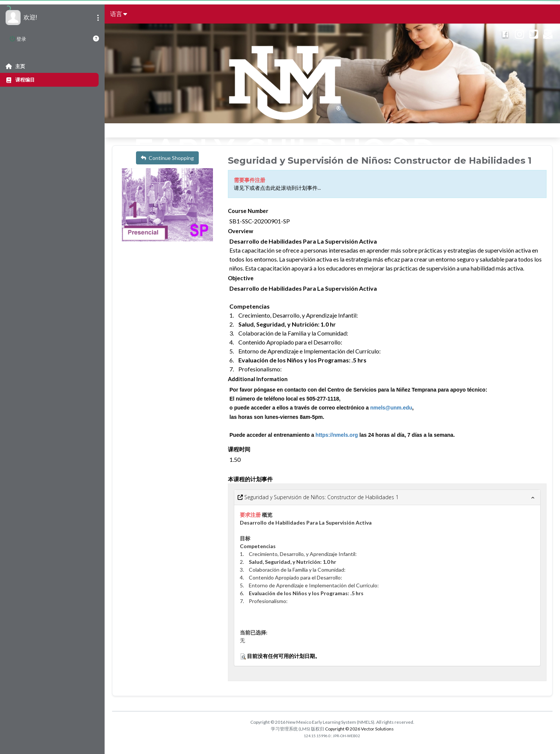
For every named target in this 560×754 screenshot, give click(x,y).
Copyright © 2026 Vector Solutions (359, 729)
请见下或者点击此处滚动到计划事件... (277, 188)
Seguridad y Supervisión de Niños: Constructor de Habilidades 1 (318, 497)
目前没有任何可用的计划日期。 (284, 656)
